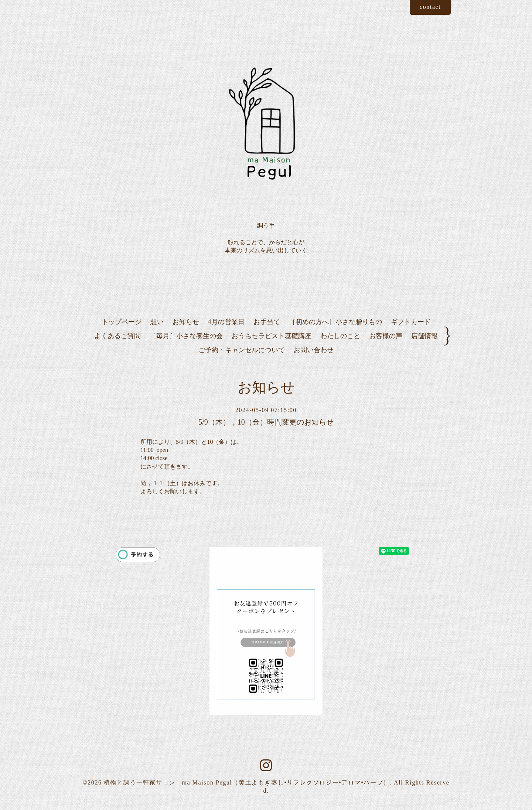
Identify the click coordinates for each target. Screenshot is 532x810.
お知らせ (186, 322)
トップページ (122, 322)
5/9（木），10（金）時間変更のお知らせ (266, 422)
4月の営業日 (226, 322)
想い (157, 322)
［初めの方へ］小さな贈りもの (335, 322)
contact (430, 7)
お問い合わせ (314, 350)
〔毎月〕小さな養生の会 (186, 336)
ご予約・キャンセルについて (242, 350)
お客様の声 (386, 336)
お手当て (267, 322)
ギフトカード (411, 322)
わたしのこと (340, 336)
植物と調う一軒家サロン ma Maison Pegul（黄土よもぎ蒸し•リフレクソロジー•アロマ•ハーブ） (247, 782)
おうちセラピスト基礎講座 (272, 336)
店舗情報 (424, 336)
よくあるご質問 (117, 336)
